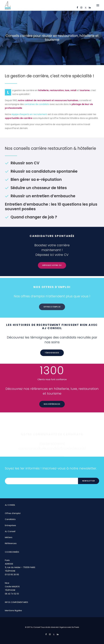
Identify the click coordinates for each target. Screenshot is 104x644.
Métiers (9, 537)
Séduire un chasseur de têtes (39, 188)
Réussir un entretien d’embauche (43, 196)
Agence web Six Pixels (69, 627)
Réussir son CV (25, 163)
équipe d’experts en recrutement (29, 114)
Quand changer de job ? (34, 217)
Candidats (10, 519)
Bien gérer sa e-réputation (36, 180)
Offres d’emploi (13, 513)
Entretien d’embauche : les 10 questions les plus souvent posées (51, 207)
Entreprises (10, 525)
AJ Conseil (10, 531)
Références (11, 543)
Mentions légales (13, 610)
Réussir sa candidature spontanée (44, 171)
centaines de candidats (37, 104)
